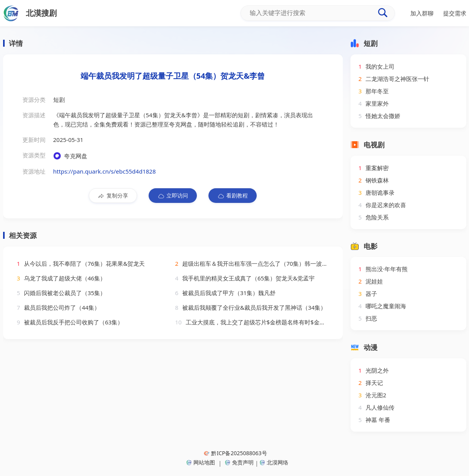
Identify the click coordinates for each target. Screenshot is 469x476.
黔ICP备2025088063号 (235, 453)
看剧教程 (233, 196)
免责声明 (239, 462)
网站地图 (201, 462)
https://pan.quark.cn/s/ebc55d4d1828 (105, 171)
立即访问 (173, 196)
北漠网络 (274, 462)
